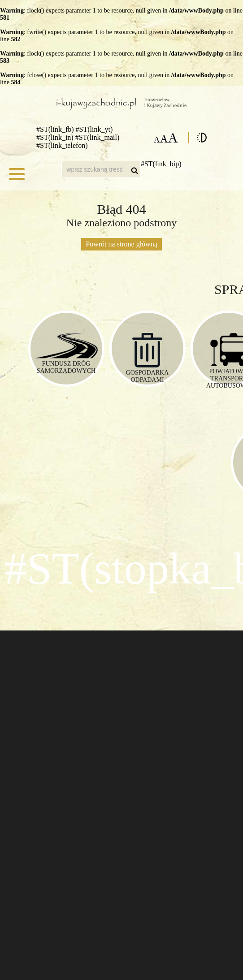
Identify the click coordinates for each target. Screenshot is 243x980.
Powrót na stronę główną (121, 244)
